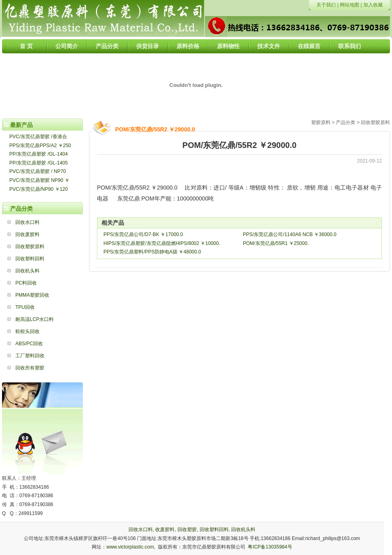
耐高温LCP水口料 (35, 319)
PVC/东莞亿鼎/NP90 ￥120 (39, 189)
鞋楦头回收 (27, 331)
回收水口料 (27, 222)
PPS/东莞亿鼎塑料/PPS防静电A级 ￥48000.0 (152, 252)
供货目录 (148, 46)
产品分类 (107, 46)
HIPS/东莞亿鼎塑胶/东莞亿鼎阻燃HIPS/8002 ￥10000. (162, 243)
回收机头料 (27, 271)
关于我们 (326, 5)
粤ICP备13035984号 (270, 547)
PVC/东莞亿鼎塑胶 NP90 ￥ (39, 180)
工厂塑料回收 (30, 356)
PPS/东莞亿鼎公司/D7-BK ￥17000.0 (143, 234)
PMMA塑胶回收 (32, 295)
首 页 (26, 46)
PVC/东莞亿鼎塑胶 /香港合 (38, 137)
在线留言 (309, 46)
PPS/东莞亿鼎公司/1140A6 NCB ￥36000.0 (290, 234)
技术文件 (269, 46)
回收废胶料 (27, 234)
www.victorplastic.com (130, 547)
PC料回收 (26, 283)
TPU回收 (25, 307)
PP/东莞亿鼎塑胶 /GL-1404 (39, 154)
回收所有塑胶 (30, 368)
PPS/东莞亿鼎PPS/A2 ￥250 (40, 146)
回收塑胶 (187, 530)
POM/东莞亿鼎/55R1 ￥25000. (276, 243)
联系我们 (350, 46)
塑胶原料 (321, 122)
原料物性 (228, 46)
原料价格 (188, 46)
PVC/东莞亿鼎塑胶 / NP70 (38, 171)
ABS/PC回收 (29, 344)
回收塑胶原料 (30, 247)
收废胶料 (165, 530)
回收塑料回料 (30, 259)
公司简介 (67, 46)
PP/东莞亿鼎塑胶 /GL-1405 (39, 163)
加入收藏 (373, 5)
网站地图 (350, 5)
